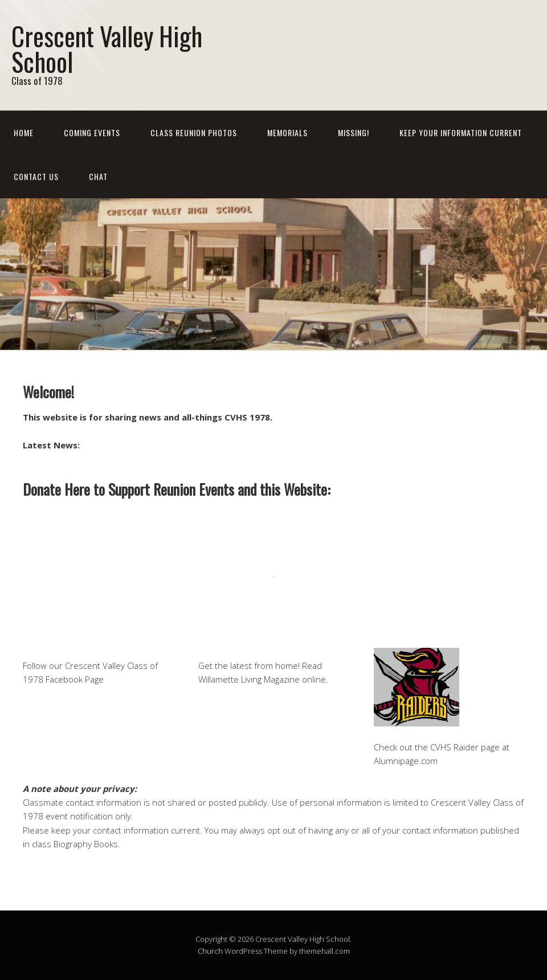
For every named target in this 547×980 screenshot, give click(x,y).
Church (210, 951)
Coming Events (92, 132)
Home (24, 132)
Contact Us (36, 176)
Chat (98, 176)
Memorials (287, 132)
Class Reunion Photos (194, 132)
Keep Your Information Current (461, 132)
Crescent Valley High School (107, 48)
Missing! (354, 132)
